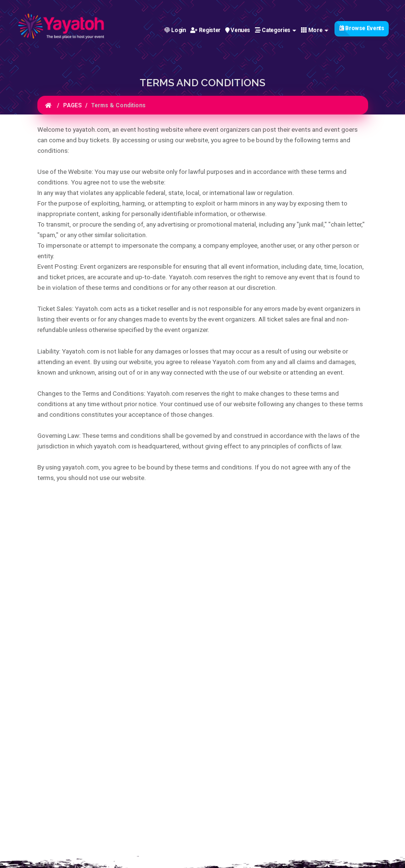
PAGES (73, 105)
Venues (238, 30)
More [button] (315, 30)
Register (205, 30)
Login (175, 30)
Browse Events (362, 28)
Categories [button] (276, 30)
